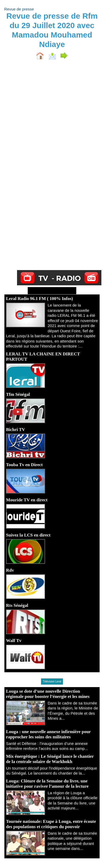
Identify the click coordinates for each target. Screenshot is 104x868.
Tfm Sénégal (18, 394)
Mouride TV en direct (27, 500)
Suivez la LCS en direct (28, 535)
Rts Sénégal (17, 605)
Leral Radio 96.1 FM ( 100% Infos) (39, 299)
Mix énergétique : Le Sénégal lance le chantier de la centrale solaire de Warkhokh (50, 759)
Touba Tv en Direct (24, 465)
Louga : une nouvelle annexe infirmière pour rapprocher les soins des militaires (48, 734)
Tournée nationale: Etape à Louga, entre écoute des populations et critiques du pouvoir (51, 824)
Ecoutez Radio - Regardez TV (52, 291)
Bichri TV (16, 430)
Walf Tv (14, 641)
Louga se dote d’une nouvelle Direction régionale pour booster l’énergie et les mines (48, 694)
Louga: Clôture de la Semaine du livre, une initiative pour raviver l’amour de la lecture (47, 784)
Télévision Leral (52, 682)
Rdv (10, 570)
